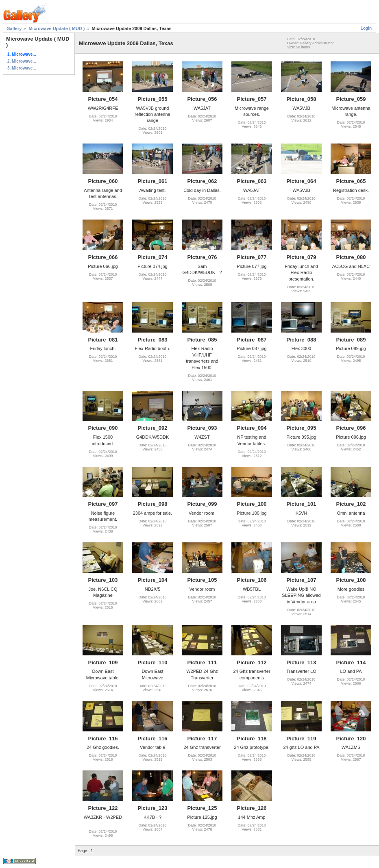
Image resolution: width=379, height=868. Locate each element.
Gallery (14, 28)
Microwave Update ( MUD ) (57, 28)
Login (366, 28)
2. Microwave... (22, 61)
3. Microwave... (22, 68)
